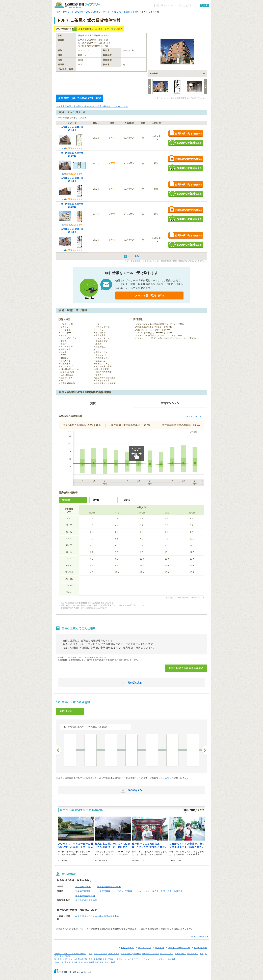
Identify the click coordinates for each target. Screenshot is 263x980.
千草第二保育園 (83, 891)
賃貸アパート (114, 954)
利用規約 (160, 948)
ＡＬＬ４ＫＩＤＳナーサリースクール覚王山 (161, 891)
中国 (101, 962)
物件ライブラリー (135, 959)
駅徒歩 (127, 500)
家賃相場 (137, 954)
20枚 (64, 148)
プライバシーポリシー (179, 948)
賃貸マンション (100, 954)
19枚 (64, 174)
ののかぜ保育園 (125, 891)
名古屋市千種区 (131, 12)
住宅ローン (122, 959)
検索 (206, 5)
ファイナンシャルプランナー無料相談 (160, 959)
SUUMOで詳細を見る (186, 142)
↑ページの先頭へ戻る (200, 936)
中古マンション (167, 954)
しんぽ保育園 (104, 891)
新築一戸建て (180, 954)
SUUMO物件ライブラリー (99, 12)
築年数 (96, 500)
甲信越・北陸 (77, 962)
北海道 (57, 962)
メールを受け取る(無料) (149, 295)
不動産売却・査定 (85, 959)
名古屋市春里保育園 (85, 896)
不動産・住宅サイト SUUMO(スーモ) (70, 954)
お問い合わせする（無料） (186, 134)
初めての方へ (127, 948)
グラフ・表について (195, 416)
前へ (59, 750)
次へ (204, 750)
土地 (202, 954)
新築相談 (97, 959)
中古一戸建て (193, 954)
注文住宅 (58, 959)
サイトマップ (145, 948)
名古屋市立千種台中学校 (109, 887)
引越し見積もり (109, 959)
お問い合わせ (200, 948)
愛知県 (118, 12)
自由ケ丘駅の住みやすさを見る (186, 668)
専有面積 (66, 500)
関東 (68, 962)
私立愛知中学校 (83, 887)
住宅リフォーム (70, 959)
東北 (63, 962)
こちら (168, 778)
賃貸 (114, 29)
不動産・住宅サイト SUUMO (69, 12)
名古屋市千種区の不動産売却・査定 (80, 98)
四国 (96, 962)
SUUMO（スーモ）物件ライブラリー (77, 5)
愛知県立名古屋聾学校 (86, 900)
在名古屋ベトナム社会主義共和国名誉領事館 (97, 916)
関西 (91, 962)
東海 (86, 962)
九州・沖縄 (109, 962)
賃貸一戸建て (126, 954)
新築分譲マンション (151, 954)
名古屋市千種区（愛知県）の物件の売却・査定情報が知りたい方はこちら (92, 106)
